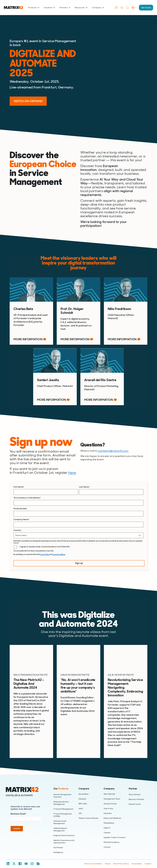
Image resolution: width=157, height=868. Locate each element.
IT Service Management (63, 805)
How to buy (108, 805)
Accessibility (137, 860)
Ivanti (81, 805)
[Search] (126, 8)
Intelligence (58, 849)
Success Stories (110, 800)
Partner (133, 785)
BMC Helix (83, 800)
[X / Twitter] (14, 860)
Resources (81, 8)
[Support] (120, 8)
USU (80, 810)
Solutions (49, 8)
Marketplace (109, 819)
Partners (65, 8)
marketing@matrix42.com (113, 448)
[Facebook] (20, 860)
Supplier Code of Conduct (115, 834)
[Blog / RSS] (38, 860)
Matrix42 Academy (112, 839)
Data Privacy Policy (121, 860)
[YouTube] (26, 860)
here (72, 470)
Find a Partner (135, 791)
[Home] (26, 788)
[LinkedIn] (8, 860)
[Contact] (114, 8)
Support (107, 824)
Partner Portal (135, 801)
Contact (107, 844)
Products (34, 8)
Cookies (148, 860)
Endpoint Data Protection (64, 832)
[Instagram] (32, 860)
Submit (17, 825)
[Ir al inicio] (13, 8)
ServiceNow (84, 791)
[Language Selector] (132, 10)
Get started (145, 8)
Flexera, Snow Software (89, 815)
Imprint (108, 860)
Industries (108, 810)
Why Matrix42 (109, 791)
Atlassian (82, 795)
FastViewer (58, 844)
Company (98, 8)
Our (61, 785)
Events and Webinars (112, 815)
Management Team (112, 795)
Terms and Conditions (93, 860)
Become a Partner (136, 796)
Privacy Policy (44, 552)
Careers (107, 829)
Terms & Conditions (59, 552)
